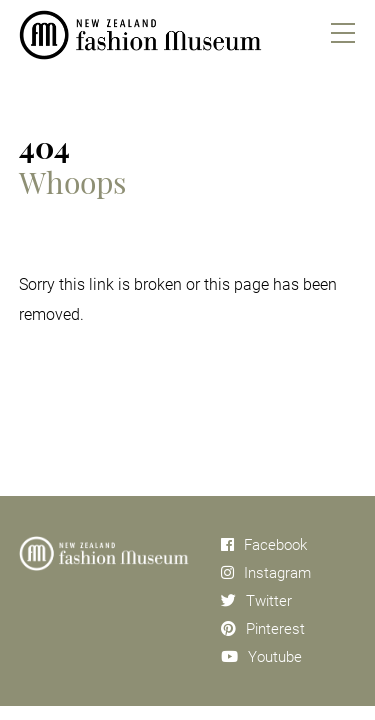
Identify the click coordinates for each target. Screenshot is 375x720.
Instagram (266, 573)
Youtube (261, 657)
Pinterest (263, 629)
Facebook (264, 545)
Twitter (256, 601)
